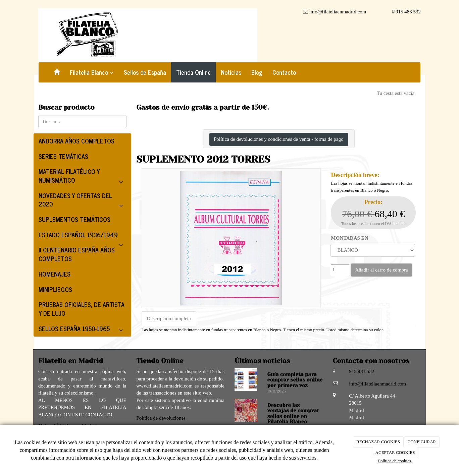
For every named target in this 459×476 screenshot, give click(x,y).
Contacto (284, 72)
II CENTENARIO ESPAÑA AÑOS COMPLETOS (77, 254)
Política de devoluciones (161, 418)
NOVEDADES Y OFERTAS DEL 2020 (82, 201)
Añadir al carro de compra (381, 270)
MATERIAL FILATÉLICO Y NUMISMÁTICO (82, 177)
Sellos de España (145, 72)
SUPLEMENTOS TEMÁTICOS (74, 219)
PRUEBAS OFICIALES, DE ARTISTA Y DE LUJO (82, 309)
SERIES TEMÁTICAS (63, 156)
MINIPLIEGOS (55, 289)
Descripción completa (169, 318)
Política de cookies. (395, 461)
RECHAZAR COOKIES (378, 442)
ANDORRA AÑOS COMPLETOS (76, 141)
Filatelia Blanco (92, 72)
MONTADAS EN (349, 238)
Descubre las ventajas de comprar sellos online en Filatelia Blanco (293, 414)
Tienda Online (193, 72)
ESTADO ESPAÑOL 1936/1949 (82, 236)
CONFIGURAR (422, 442)
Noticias (231, 72)
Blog (257, 72)
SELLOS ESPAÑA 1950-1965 (82, 330)
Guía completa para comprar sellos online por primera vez (295, 380)
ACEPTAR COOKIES (395, 452)
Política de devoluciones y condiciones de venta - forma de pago (279, 139)
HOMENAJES (55, 274)
